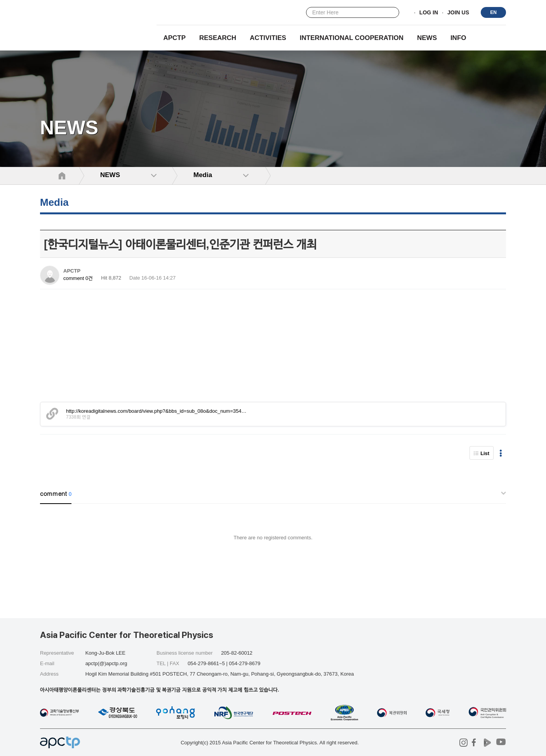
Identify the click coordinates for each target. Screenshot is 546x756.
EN (493, 12)
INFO (458, 38)
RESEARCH (218, 38)
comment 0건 (78, 278)
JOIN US (458, 13)
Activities (268, 38)
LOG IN (429, 13)
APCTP (174, 38)
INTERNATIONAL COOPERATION (352, 38)
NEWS (427, 38)
